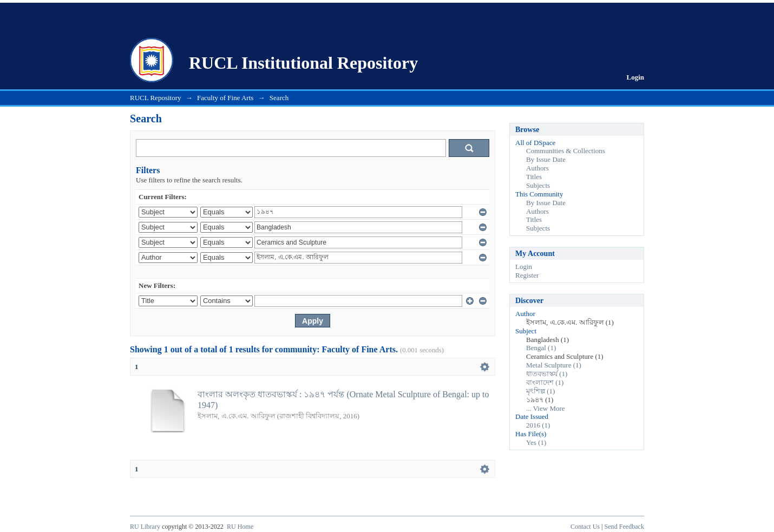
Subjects (538, 185)
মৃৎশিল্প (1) (540, 391)
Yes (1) (536, 442)
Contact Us (585, 527)
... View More (546, 408)
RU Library (145, 527)
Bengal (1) (541, 348)
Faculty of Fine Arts (225, 98)
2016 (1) (538, 425)
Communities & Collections (566, 151)
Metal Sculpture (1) (554, 365)
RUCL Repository (156, 98)
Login (635, 77)
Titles (534, 177)
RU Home (240, 527)
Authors (537, 168)
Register (527, 275)
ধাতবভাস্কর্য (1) (547, 374)
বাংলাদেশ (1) (545, 382)
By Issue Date (546, 159)
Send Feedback (624, 527)
